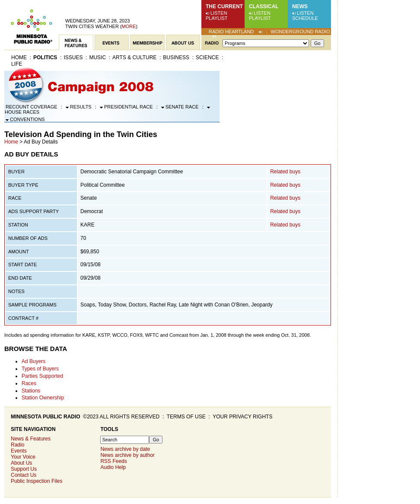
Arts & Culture (134, 57)
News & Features (31, 439)
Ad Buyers (33, 361)
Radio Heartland (231, 32)
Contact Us (24, 475)
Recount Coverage (32, 107)
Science (207, 57)
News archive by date (125, 449)
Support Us (24, 469)
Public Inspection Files (37, 481)
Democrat (92, 211)
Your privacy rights (242, 417)
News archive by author (127, 455)
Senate (89, 198)
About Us (21, 463)
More (129, 26)
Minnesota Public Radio (46, 417)
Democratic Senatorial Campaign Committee (132, 172)
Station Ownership (43, 398)
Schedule (305, 18)
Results (79, 107)
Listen (219, 13)
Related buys (285, 172)
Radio (17, 445)
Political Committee (103, 185)
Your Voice (23, 457)
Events (19, 451)
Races (29, 383)
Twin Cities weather (92, 26)
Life (17, 64)
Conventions (25, 119)
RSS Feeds (113, 461)
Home (19, 57)
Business (176, 57)
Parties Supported (42, 376)
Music (97, 57)
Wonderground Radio (301, 32)
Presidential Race (126, 107)
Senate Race (180, 107)
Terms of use (186, 417)
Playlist (217, 18)
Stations (31, 391)
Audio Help (113, 467)
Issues (73, 57)
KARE (87, 225)
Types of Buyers (40, 369)
